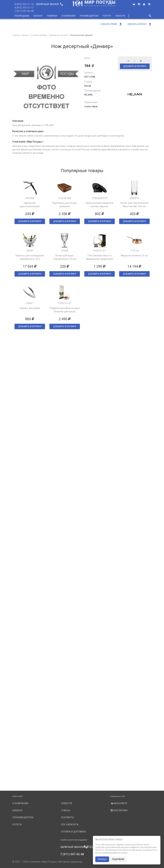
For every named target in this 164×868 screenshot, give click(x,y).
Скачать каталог (140, 24)
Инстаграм (119, 810)
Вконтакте (119, 803)
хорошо (102, 859)
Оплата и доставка (73, 832)
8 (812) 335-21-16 (24, 4)
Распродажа (22, 16)
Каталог (38, 16)
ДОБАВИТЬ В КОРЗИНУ (135, 66)
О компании (68, 16)
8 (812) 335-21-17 (24, 8)
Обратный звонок (49, 4)
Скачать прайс (111, 24)
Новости (120, 16)
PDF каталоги (70, 825)
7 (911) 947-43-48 (24, 11)
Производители (89, 16)
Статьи (66, 810)
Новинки (52, 16)
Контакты (68, 817)
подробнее (118, 859)
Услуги (107, 16)
